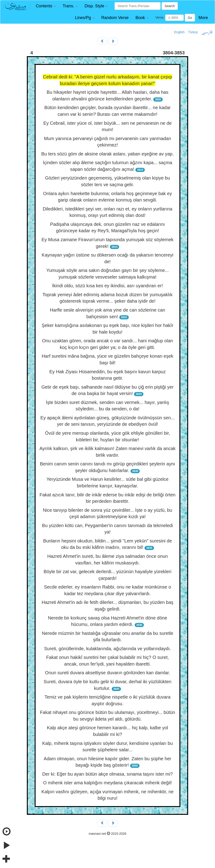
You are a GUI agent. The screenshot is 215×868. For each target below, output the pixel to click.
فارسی (207, 32)
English (179, 32)
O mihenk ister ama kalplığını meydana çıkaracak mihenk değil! (107, 783)
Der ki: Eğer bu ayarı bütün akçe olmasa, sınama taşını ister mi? (107, 774)
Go (190, 18)
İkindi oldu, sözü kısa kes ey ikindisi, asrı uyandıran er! (107, 286)
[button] (46, 6)
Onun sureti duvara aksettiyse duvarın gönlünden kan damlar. (107, 673)
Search (170, 6)
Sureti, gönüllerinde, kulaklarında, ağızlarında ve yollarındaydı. (107, 649)
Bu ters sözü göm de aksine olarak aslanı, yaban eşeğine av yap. (107, 154)
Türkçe (193, 32)
